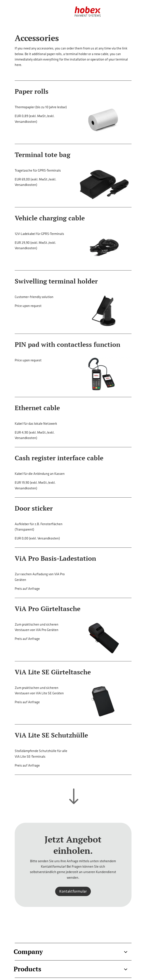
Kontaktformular (73, 891)
